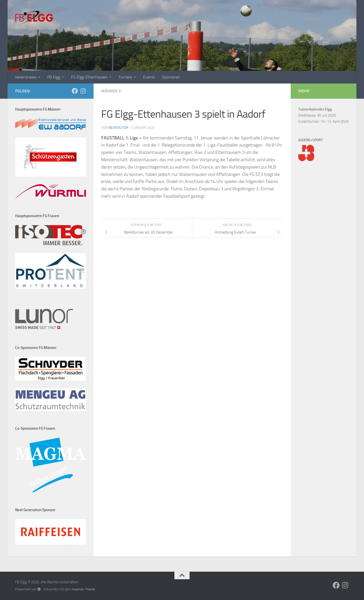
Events (149, 77)
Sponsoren (171, 77)
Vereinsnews (26, 77)
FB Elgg (54, 77)
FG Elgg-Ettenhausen (89, 77)
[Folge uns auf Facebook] (75, 91)
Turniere (125, 77)
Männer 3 (111, 91)
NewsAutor (118, 128)
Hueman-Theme (83, 589)
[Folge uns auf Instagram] (83, 91)
